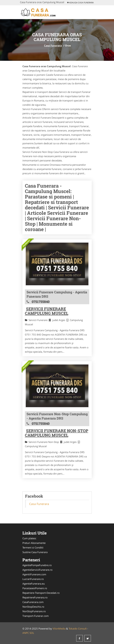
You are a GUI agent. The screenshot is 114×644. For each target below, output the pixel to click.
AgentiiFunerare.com (34, 574)
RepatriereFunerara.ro (35, 597)
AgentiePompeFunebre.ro (37, 565)
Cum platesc (29, 538)
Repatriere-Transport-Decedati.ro (41, 593)
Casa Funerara (53, 45)
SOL (32, 633)
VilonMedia (59, 629)
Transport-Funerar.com (36, 616)
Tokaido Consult (78, 629)
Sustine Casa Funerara (35, 552)
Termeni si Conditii (33, 547)
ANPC (26, 633)
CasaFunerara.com (33, 602)
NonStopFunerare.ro (34, 611)
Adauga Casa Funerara (80, 3)
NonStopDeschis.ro (33, 607)
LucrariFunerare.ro (33, 579)
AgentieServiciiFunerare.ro (37, 570)
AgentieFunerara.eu (34, 584)
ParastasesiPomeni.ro (35, 588)
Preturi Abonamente (34, 543)
